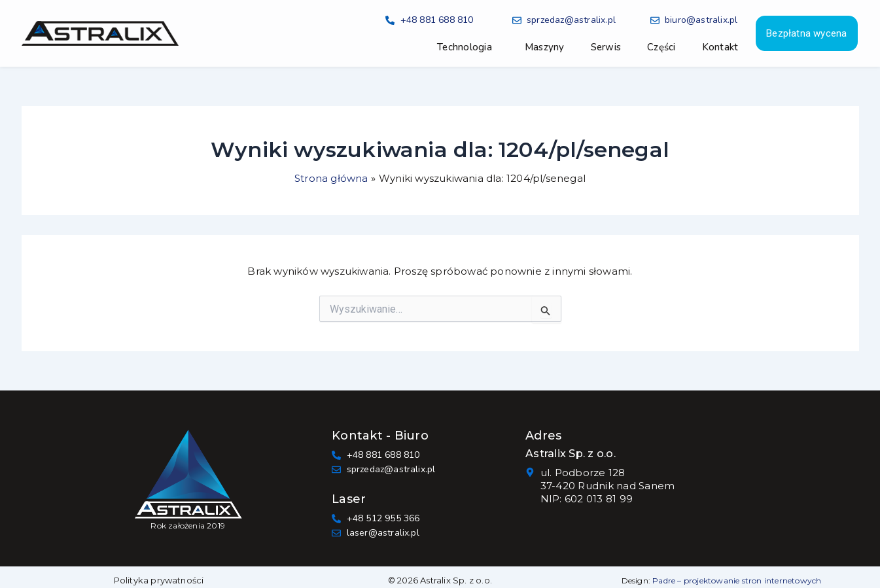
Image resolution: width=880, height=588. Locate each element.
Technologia (465, 47)
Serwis (606, 47)
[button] (468, 47)
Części (661, 47)
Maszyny (545, 47)
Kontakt (720, 47)
